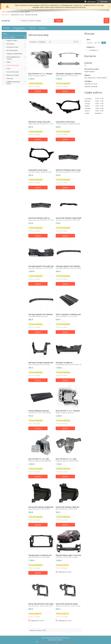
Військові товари (13, 75)
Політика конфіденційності (67, 642)
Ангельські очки (12, 47)
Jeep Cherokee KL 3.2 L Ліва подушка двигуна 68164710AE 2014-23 (67, 461)
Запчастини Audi (13, 72)
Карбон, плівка (12, 40)
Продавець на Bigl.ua (55, 640)
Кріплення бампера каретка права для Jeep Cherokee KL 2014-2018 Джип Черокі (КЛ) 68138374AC (41, 221)
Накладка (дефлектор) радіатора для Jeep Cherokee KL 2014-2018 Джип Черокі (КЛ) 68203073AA (41, 268)
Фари (9, 62)
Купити (38, 91)
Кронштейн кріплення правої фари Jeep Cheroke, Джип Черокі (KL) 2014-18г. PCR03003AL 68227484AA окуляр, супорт (68, 607)
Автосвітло (11, 44)
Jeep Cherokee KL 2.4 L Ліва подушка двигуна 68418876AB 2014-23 (40, 461)
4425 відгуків (91, 2)
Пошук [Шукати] (58, 21)
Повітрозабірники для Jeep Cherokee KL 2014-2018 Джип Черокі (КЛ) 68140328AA (39, 413)
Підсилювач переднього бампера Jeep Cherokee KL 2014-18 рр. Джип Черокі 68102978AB (69, 76)
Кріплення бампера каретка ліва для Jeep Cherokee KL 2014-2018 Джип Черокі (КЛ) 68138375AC (68, 172)
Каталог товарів (19, 28)
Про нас (33, 28)
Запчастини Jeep (13, 65)
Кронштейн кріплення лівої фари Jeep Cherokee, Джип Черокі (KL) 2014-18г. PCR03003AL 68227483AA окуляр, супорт (41, 607)
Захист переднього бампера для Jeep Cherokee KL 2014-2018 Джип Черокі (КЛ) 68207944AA (68, 316)
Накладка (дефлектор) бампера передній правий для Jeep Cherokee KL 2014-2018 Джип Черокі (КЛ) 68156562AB (40, 317)
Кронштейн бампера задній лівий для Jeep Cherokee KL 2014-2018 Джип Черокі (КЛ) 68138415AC (68, 220)
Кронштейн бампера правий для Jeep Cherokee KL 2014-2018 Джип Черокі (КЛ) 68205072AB (41, 509)
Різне (8, 69)
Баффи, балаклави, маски (13, 83)
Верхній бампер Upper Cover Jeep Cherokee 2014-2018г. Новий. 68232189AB (68, 557)
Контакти (42, 28)
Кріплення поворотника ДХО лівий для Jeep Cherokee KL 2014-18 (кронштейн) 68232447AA (41, 124)
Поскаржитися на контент (47, 642)
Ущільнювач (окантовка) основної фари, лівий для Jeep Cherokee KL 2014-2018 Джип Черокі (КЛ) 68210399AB (40, 173)
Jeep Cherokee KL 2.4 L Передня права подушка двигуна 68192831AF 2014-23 (68, 413)
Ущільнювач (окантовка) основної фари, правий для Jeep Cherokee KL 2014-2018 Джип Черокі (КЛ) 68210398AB (68, 125)
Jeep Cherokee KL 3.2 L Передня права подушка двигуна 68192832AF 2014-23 (40, 76)
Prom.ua (67, 638)
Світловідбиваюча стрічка (13, 58)
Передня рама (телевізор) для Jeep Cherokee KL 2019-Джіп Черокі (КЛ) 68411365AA (40, 557)
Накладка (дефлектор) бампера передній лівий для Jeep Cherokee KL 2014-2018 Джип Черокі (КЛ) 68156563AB (68, 269)
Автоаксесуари (12, 50)
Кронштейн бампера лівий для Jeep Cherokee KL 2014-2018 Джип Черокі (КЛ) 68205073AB (67, 509)
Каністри (10, 78)
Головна (6, 28)
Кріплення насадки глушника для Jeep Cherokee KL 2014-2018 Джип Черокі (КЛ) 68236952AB (41, 365)
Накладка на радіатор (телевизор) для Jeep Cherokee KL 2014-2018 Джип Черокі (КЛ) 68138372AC (69, 366)
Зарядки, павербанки (14, 54)
